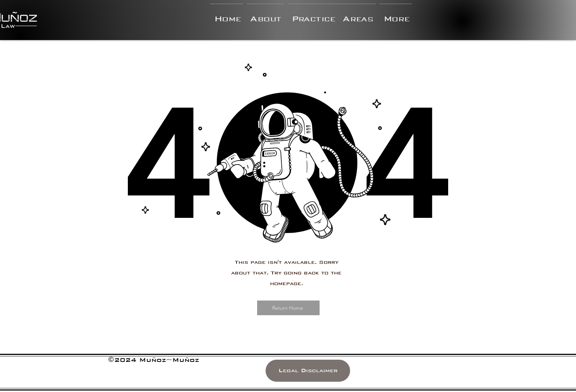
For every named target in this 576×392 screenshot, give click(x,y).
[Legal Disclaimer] (308, 371)
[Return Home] (288, 308)
